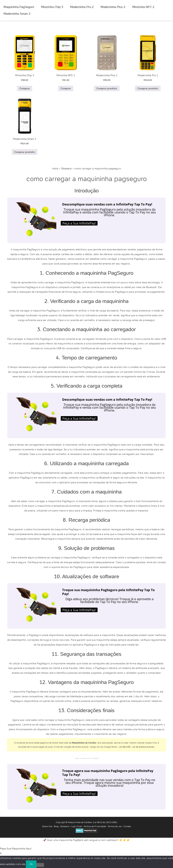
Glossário (66, 168)
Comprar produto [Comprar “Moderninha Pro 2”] (148, 88)
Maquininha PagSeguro (19, 7)
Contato (127, 826)
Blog (56, 826)
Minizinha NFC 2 (143, 7)
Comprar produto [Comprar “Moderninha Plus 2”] (107, 88)
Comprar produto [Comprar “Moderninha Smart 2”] (25, 152)
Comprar (25, 88)
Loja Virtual (77, 826)
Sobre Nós (47, 826)
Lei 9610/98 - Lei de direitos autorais (137, 747)
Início (55, 168)
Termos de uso (115, 826)
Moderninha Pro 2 (82, 7)
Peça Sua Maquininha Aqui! (16, 849)
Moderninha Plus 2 (113, 7)
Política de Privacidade (95, 826)
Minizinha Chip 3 (52, 7)
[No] (40, 865)
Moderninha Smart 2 (17, 14)
